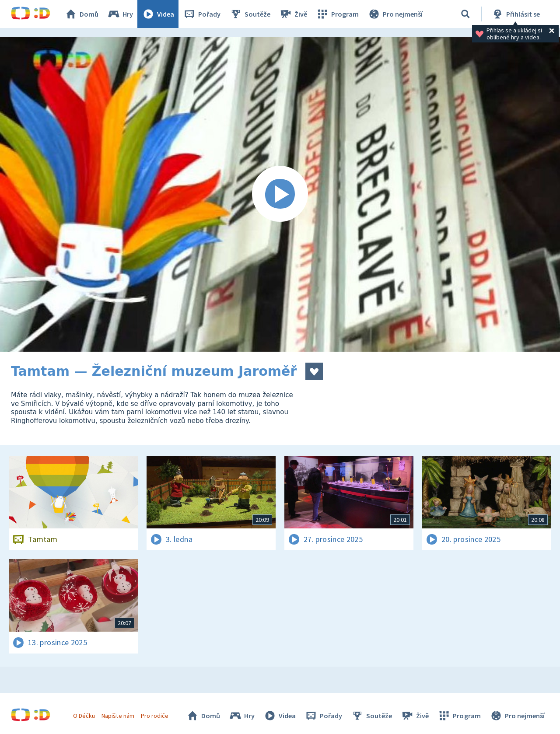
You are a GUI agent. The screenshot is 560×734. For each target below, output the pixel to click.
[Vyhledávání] (465, 14)
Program (337, 14)
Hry (120, 14)
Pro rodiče (155, 716)
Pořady (202, 14)
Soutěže (250, 14)
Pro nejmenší (395, 14)
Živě (293, 14)
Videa (158, 14)
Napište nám (118, 716)
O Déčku (84, 716)
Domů (81, 14)
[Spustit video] (280, 194)
